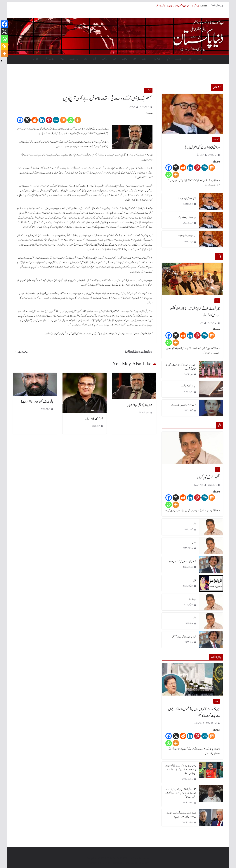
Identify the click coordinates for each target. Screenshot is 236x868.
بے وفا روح (193, 599)
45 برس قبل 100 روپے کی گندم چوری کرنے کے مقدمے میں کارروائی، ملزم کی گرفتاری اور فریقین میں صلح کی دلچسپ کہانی (181, 793)
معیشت (145, 59)
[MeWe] (56, 120)
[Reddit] (35, 120)
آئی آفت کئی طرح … (94, 419)
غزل (195, 524)
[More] (78, 120)
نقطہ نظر (35, 59)
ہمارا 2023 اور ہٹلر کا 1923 (187, 236)
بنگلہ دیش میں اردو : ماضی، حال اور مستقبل (184, 637)
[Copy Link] (4, 46)
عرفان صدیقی (200, 155)
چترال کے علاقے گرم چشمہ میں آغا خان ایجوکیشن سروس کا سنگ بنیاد (195, 312)
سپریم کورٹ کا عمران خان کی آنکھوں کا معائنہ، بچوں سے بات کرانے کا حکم (178, 6)
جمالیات (125, 59)
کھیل (135, 59)
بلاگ (85, 59)
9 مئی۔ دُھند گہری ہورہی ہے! (187, 199)
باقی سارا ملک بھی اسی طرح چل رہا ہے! (37, 402)
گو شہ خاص (216, 139)
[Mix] (63, 120)
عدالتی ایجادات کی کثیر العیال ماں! (202, 147)
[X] (27, 120)
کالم (168, 59)
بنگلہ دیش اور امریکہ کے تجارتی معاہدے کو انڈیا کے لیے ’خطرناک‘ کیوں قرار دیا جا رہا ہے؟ (181, 815)
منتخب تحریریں (157, 59)
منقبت (194, 543)
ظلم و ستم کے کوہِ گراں (209, 478)
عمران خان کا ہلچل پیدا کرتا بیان (140, 405)
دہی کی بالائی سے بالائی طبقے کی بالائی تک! (140, 352)
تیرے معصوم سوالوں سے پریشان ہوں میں (184, 405)
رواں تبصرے (74, 59)
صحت (115, 59)
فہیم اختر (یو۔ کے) (199, 485)
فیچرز (95, 59)
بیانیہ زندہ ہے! (20, 352)
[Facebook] (20, 120)
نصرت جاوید (132, 107)
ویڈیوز (62, 59)
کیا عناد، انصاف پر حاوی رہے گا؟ (187, 217)
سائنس (105, 59)
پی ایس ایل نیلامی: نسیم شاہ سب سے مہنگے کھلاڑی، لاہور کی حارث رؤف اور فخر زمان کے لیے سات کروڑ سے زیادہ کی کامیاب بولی (180, 770)
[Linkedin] (42, 120)
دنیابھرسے (179, 59)
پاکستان (190, 59)
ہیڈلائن (201, 59)
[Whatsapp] (71, 120)
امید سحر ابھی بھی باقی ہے (189, 386)
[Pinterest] (49, 120)
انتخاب (202, 323)
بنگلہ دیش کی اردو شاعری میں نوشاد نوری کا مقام (183, 562)
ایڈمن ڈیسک (198, 723)
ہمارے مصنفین (49, 59)
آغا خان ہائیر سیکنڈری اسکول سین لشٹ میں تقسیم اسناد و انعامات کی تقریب (181, 367)
